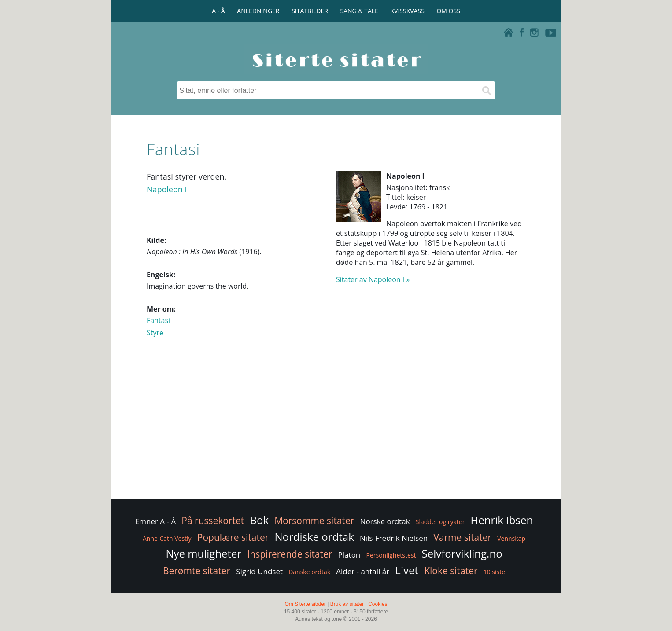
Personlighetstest (391, 555)
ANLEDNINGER (258, 11)
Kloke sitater (451, 571)
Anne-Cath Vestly (167, 538)
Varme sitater (462, 537)
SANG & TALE (359, 11)
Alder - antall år (363, 571)
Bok (260, 520)
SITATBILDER (310, 11)
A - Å (218, 11)
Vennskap (511, 538)
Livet (407, 570)
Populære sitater (233, 537)
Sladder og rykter (440, 522)
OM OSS (448, 11)
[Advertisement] (336, 427)
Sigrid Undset (259, 571)
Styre (155, 333)
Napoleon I (167, 189)
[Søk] (486, 90)
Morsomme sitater (314, 521)
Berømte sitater (197, 571)
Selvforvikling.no (462, 553)
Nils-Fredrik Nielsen (394, 538)
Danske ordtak (309, 572)
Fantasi (158, 320)
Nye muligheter (203, 553)
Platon (349, 555)
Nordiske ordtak (314, 537)
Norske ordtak (385, 521)
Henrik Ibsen (502, 520)
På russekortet (213, 521)
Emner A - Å (155, 521)
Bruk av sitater (347, 604)
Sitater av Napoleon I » (373, 279)
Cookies (378, 604)
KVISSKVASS (408, 11)
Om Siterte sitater (305, 604)
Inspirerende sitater (290, 554)
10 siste (494, 572)
